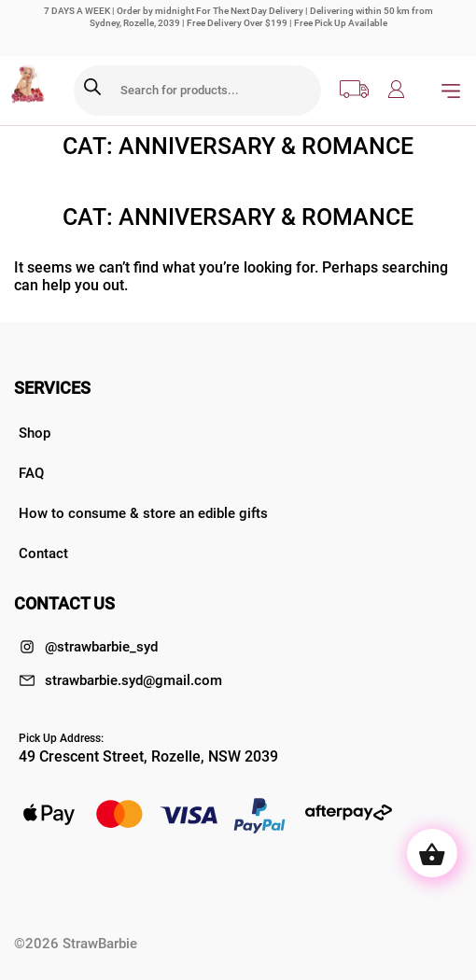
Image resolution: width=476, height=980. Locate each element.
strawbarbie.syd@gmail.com (120, 680)
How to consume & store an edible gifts (143, 513)
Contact (43, 553)
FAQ (31, 473)
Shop (35, 433)
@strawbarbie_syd (88, 647)
